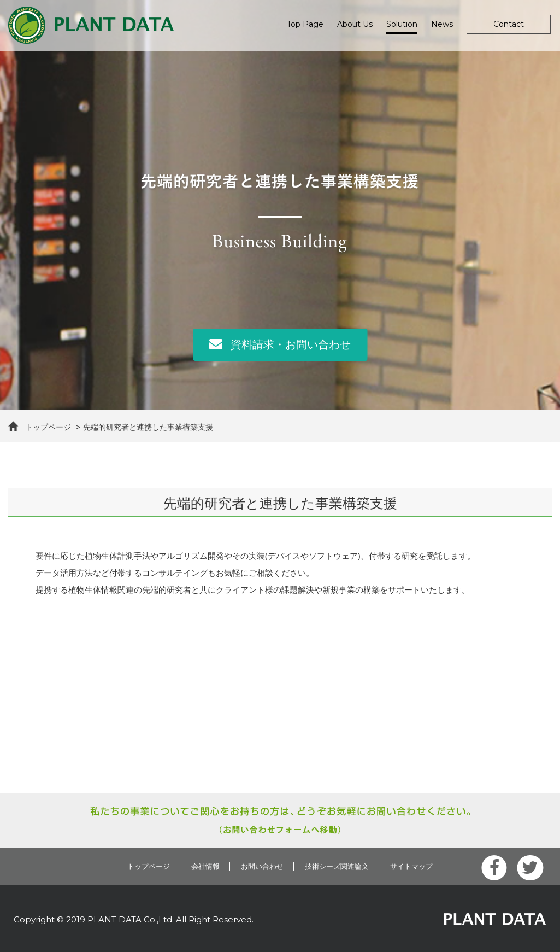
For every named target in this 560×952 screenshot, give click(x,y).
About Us (355, 24)
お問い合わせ (262, 866)
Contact (509, 24)
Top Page (305, 24)
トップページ (40, 427)
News (442, 24)
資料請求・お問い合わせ (280, 344)
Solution (402, 24)
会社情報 (205, 866)
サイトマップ (411, 866)
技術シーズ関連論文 (337, 866)
